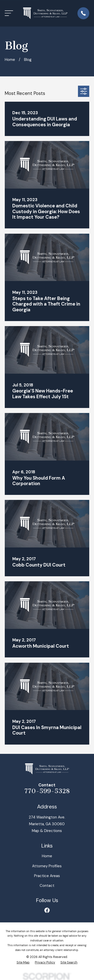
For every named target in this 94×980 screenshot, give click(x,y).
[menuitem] (23, 963)
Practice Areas (47, 876)
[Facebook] (47, 910)
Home (47, 856)
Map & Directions (47, 831)
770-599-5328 (47, 791)
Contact (47, 886)
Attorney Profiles (47, 866)
